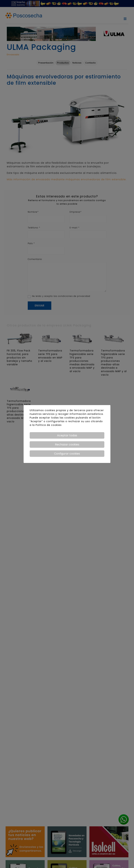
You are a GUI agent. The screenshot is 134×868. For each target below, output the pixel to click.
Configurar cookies (67, 454)
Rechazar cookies (67, 445)
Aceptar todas (67, 435)
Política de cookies (49, 425)
